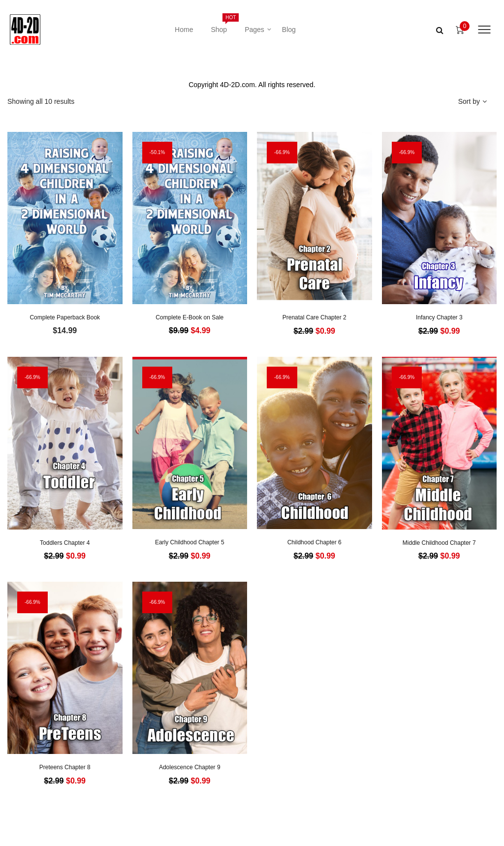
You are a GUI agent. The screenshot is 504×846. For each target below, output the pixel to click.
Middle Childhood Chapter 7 (439, 543)
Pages (254, 30)
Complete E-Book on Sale (189, 317)
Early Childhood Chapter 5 (190, 542)
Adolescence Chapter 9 (190, 767)
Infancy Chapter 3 (439, 317)
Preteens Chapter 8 (65, 767)
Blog (289, 30)
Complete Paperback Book (65, 317)
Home (184, 30)
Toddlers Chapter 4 (65, 543)
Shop (223, 23)
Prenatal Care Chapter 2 (315, 317)
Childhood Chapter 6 (315, 542)
